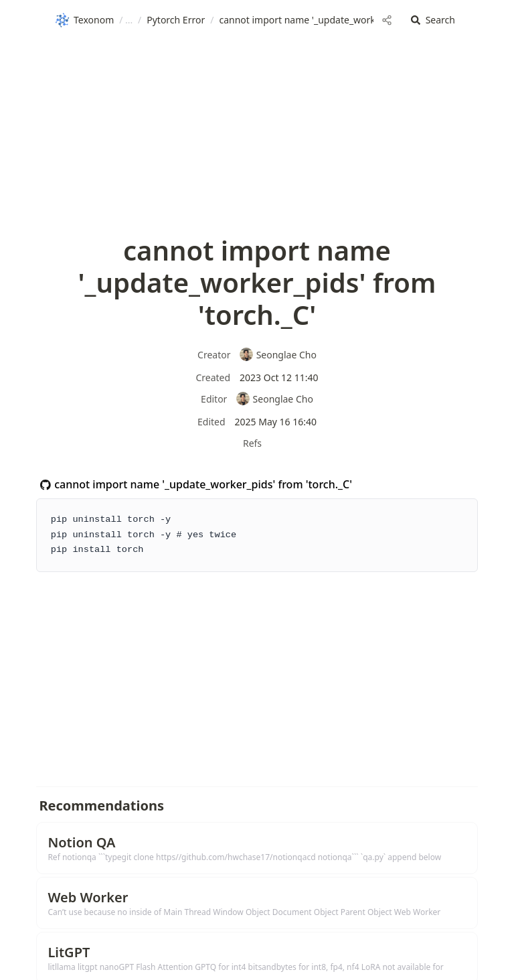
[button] (433, 20)
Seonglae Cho (278, 355)
